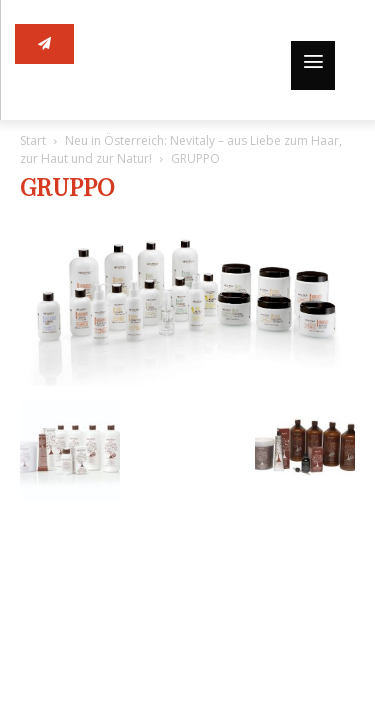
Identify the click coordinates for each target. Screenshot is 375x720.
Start (33, 140)
